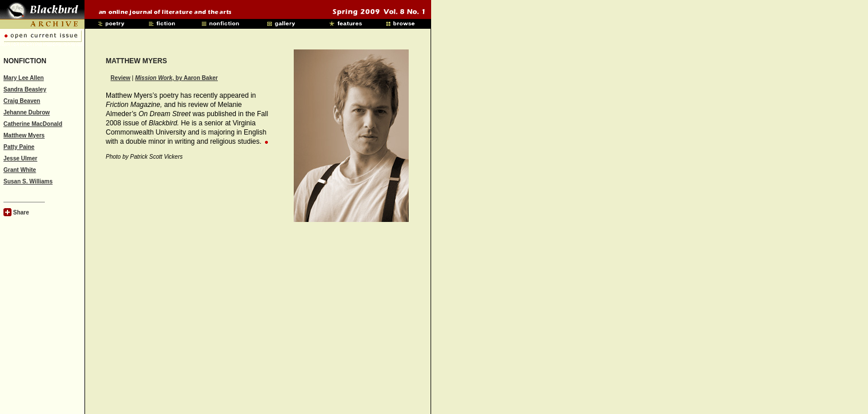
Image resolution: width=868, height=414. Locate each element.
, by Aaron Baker (176, 78)
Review (120, 78)
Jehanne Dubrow (27, 112)
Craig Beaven (22, 101)
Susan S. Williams (28, 181)
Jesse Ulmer (20, 158)
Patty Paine (19, 147)
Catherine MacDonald (33, 124)
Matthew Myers (24, 135)
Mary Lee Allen (24, 78)
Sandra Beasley (25, 89)
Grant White (20, 170)
